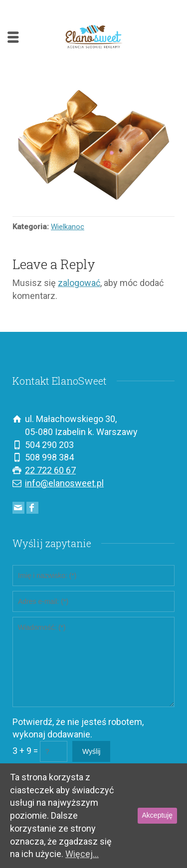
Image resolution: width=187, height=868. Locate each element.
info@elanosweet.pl (64, 483)
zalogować (79, 283)
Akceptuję (157, 815)
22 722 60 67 (50, 470)
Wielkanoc (68, 227)
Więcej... (82, 854)
